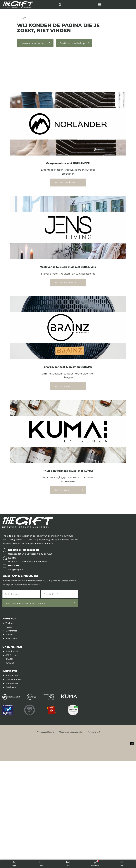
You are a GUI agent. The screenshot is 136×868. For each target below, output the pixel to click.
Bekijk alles (11, 746)
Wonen (9, 742)
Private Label (12, 783)
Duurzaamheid (13, 787)
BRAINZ (9, 766)
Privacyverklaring (45, 839)
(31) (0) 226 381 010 (29, 657)
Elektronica (11, 738)
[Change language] (74, 5)
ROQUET (10, 770)
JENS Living (12, 762)
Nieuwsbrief (12, 790)
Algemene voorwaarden (71, 839)
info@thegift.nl (16, 677)
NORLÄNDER (12, 758)
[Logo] (18, 5)
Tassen (9, 734)
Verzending (94, 839)
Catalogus (11, 794)
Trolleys (9, 730)
